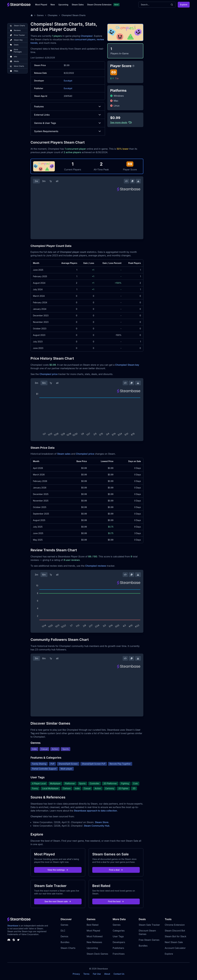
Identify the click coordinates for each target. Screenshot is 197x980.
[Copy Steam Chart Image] (132, 181)
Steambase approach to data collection (95, 811)
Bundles (65, 942)
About (107, 974)
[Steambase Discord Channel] (9, 940)
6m (44, 383)
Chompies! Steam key (127, 365)
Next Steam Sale (174, 942)
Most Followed (95, 936)
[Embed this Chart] (126, 181)
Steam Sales (78, 5)
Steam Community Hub (97, 826)
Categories (119, 931)
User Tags (118, 936)
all (57, 181)
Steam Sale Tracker (149, 925)
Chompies (53, 15)
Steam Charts (68, 948)
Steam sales (64, 454)
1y (51, 181)
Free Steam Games (149, 940)
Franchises (119, 954)
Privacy (76, 974)
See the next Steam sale (58, 901)
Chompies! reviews (96, 566)
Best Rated (92, 925)
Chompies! (87, 36)
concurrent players (85, 39)
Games (40, 15)
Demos (64, 936)
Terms (86, 974)
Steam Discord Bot (175, 931)
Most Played (41, 5)
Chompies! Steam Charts (73, 15)
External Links (68, 115)
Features (68, 106)
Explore (184, 5)
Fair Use (97, 974)
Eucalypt (68, 81)
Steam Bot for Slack (176, 936)
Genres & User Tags (68, 123)
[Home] (32, 15)
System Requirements (68, 131)
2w (36, 181)
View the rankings (58, 870)
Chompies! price (49, 374)
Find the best (116, 901)
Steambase (13, 926)
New (53, 5)
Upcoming (63, 5)
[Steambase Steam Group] (14, 940)
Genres (117, 925)
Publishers (118, 948)
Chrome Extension (175, 925)
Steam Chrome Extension (99, 5)
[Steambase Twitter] (18, 940)
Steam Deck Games (97, 954)
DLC (63, 931)
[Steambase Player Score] (133, 66)
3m (44, 181)
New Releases (94, 942)
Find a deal (116, 870)
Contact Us (119, 974)
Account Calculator (175, 948)
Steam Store (102, 822)
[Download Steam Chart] (138, 181)
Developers (119, 942)
